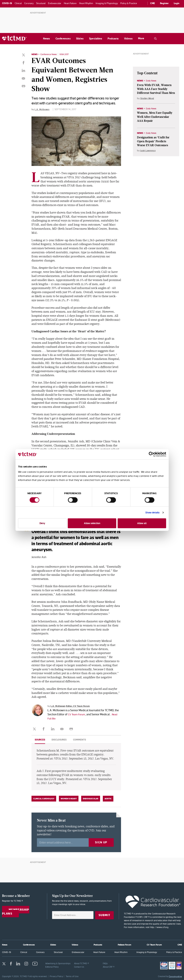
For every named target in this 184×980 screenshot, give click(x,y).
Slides (80, 39)
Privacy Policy (56, 976)
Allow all (142, 523)
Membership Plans (16, 911)
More (141, 38)
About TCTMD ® (81, 963)
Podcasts (113, 39)
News (47, 39)
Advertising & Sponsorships (58, 963)
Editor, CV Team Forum (80, 706)
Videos (128, 39)
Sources (40, 739)
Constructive (175, 976)
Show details (152, 512)
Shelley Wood (148, 98)
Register (164, 3)
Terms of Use (72, 976)
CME (153, 3)
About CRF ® (109, 966)
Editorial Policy (52, 966)
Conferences (63, 39)
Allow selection (92, 523)
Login (177, 3)
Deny (42, 523)
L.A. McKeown (42, 109)
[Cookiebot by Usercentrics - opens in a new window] (151, 454)
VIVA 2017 (67, 54)
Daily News (152, 81)
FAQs (105, 963)
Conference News (50, 54)
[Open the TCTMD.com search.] (155, 39)
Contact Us (79, 966)
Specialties (96, 39)
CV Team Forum (77, 714)
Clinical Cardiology (44, 798)
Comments (79, 739)
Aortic (108, 798)
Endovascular (91, 798)
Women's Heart (69, 798)
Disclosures (59, 739)
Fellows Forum (124, 944)
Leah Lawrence (149, 151)
